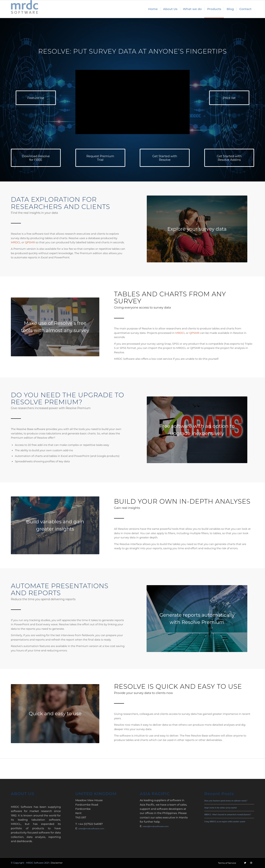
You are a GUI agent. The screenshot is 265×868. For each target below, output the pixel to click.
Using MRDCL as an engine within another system (225, 822)
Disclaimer (57, 863)
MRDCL (16, 242)
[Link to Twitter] (245, 863)
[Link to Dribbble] (251, 863)
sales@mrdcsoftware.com (91, 829)
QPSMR (30, 242)
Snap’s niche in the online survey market (220, 808)
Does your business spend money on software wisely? (226, 801)
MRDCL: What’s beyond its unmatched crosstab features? (228, 815)
